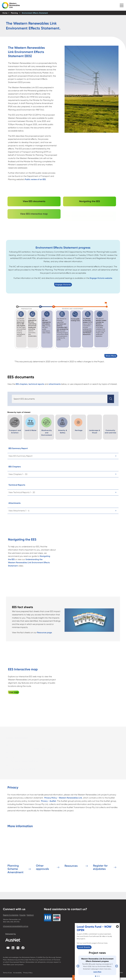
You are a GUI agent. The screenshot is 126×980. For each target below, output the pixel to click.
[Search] (60, 399)
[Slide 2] (97, 976)
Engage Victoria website (101, 278)
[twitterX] (18, 949)
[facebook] (23, 949)
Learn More (97, 972)
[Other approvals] (49, 854)
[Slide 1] (96, 976)
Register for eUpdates (11, 915)
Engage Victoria (63, 285)
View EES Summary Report (20, 456)
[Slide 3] (99, 976)
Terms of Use (7, 973)
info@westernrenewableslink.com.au (16, 926)
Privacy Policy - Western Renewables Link (63, 798)
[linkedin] (13, 949)
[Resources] (77, 854)
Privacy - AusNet (49, 801)
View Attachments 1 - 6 (19, 511)
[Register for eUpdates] (106, 854)
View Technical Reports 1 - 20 (22, 492)
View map (14, 692)
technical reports (36, 384)
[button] (122, 5)
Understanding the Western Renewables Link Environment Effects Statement (29, 563)
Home (5, 13)
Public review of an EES (35, 179)
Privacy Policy (28, 973)
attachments (55, 384)
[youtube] (8, 949)
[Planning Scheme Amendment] (20, 854)
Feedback (30, 915)
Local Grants (84, 947)
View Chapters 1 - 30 (18, 474)
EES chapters (22, 384)
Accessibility (17, 973)
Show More (111, 356)
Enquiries (23, 915)
